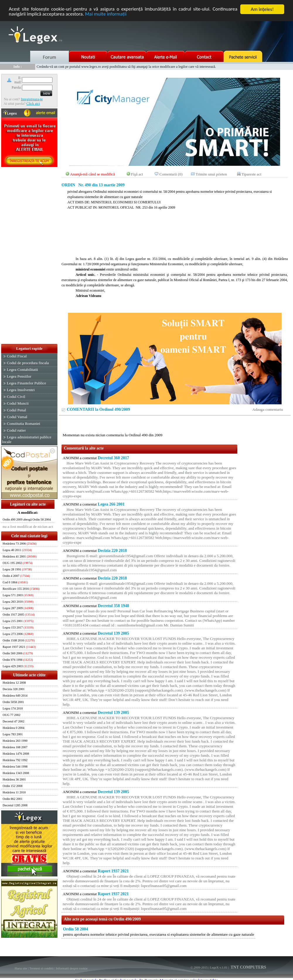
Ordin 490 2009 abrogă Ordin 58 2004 (27, 519)
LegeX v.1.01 (218, 967)
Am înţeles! (262, 9)
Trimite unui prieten (211, 174)
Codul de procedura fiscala (28, 363)
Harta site (21, 968)
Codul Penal (16, 410)
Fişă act (137, 174)
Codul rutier (16, 430)
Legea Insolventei (21, 390)
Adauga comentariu (268, 409)
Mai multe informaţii (106, 15)
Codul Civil (16, 397)
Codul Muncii (18, 403)
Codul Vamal (17, 417)
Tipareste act (251, 174)
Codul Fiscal (17, 356)
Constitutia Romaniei (23, 424)
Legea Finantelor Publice (26, 383)
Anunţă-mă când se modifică (93, 174)
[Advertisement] (29, 256)
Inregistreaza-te (32, 99)
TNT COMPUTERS (248, 967)
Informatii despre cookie (72, 968)
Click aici (33, 104)
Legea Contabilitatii (22, 370)
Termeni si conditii (41, 968)
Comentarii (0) (171, 174)
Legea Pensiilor (19, 376)
